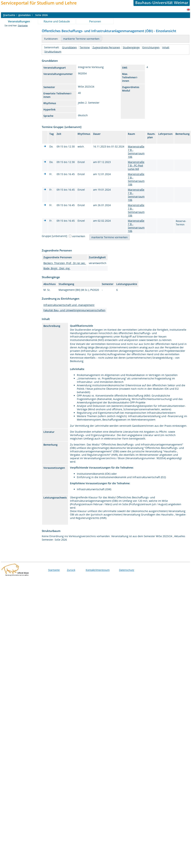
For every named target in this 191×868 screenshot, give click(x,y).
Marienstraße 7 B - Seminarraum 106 (136, 152)
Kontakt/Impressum (98, 570)
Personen (95, 21)
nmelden (25, 15)
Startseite (23, 26)
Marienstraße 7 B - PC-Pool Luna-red (136, 165)
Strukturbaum (53, 52)
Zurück (71, 570)
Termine (85, 47)
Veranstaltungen (19, 21)
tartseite (9, 15)
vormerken (79, 236)
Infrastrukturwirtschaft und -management (69, 305)
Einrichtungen (151, 47)
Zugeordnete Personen (106, 47)
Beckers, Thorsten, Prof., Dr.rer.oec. (65, 263)
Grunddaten (69, 47)
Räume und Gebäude (57, 21)
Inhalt (166, 47)
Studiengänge (131, 47)
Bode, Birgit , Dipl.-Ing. (57, 268)
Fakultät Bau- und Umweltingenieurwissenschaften (74, 310)
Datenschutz (127, 570)
